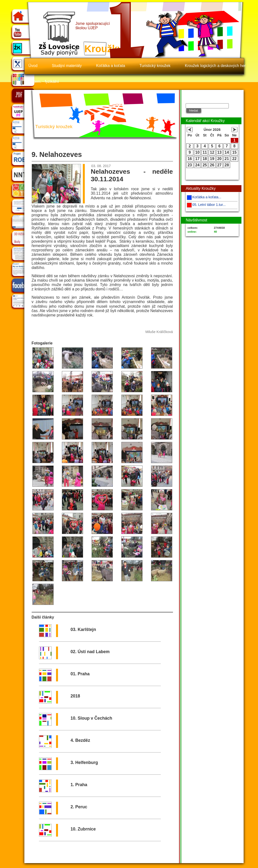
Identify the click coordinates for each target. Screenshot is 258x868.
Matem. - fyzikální (44, 81)
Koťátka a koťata (111, 66)
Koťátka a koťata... (207, 197)
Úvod (33, 66)
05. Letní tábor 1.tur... (209, 205)
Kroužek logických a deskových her (215, 66)
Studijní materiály (67, 66)
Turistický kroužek (155, 66)
